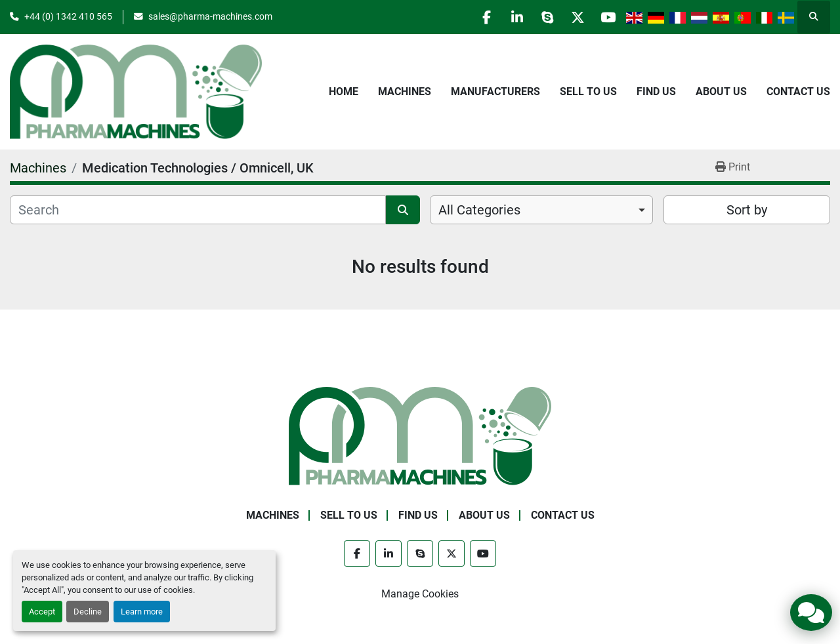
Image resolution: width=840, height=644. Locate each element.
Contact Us (798, 91)
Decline (88, 612)
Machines (405, 91)
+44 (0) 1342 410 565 (68, 16)
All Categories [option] (479, 210)
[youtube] (606, 17)
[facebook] (472, 17)
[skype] (539, 17)
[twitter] (573, 17)
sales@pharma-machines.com (210, 16)
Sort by (747, 210)
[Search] (198, 210)
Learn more (142, 612)
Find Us (656, 91)
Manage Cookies (420, 594)
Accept (42, 612)
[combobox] (541, 210)
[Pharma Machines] (420, 435)
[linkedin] (506, 17)
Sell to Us (588, 91)
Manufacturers (495, 91)
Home (344, 91)
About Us (721, 91)
